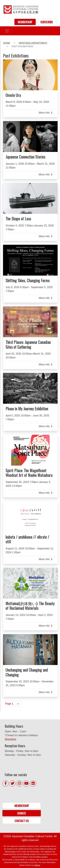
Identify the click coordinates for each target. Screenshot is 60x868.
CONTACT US (22, 821)
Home (7, 43)
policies (37, 865)
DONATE (22, 813)
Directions (10, 739)
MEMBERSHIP (25, 22)
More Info (46, 113)
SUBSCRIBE (47, 22)
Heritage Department (33, 43)
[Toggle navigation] (7, 31)
